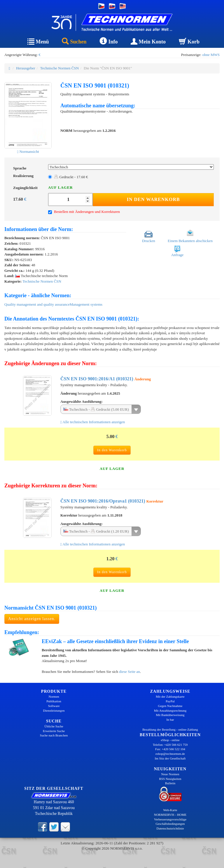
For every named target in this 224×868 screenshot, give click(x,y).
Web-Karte (170, 810)
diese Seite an (129, 672)
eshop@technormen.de (170, 754)
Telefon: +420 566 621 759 (170, 745)
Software (54, 706)
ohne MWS (211, 55)
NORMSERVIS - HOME (170, 815)
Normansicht (28, 152)
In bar (170, 720)
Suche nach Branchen (54, 735)
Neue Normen (170, 774)
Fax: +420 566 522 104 (170, 749)
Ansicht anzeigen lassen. (32, 619)
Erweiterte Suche (54, 731)
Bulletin (170, 783)
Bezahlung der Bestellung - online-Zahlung (170, 729)
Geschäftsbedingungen (170, 824)
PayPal (170, 701)
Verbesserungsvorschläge (170, 819)
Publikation (54, 701)
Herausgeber (26, 68)
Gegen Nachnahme (170, 706)
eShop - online (170, 740)
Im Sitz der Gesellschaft (170, 758)
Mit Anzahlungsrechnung (170, 710)
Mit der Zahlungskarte (170, 696)
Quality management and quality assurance (37, 304)
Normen (54, 696)
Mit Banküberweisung (170, 715)
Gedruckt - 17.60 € (71, 177)
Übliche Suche (54, 726)
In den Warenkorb (153, 199)
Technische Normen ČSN (59, 68)
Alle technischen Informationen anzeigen (93, 422)
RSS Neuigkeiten (170, 779)
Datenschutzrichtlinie (170, 828)
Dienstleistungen (54, 710)
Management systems (86, 304)
